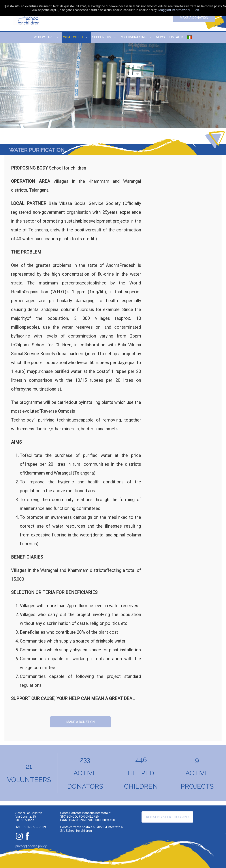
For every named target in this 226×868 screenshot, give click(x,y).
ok (197, 10)
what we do (73, 37)
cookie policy (37, 846)
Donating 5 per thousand (167, 817)
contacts (176, 37)
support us (102, 37)
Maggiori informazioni (174, 10)
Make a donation (194, 18)
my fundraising (134, 37)
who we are (44, 37)
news (160, 37)
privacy (21, 846)
